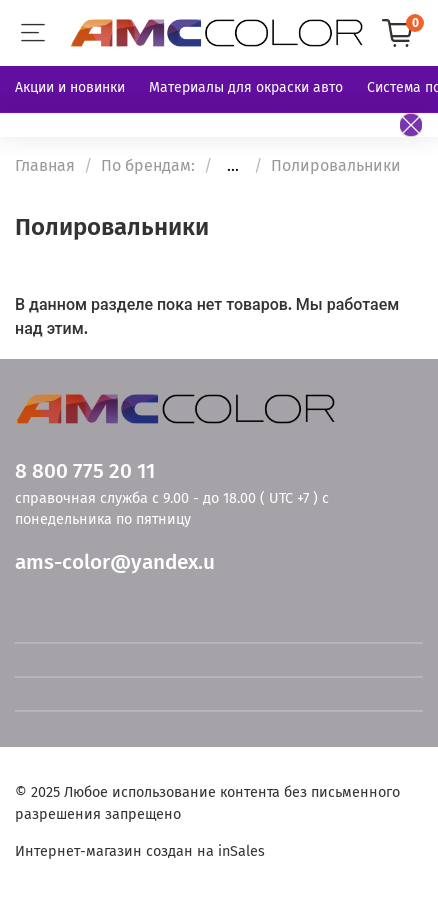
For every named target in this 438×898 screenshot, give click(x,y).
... (233, 166)
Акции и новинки (70, 87)
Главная (45, 165)
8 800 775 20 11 (85, 471)
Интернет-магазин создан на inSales (140, 851)
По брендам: (148, 165)
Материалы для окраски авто (246, 87)
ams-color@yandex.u (115, 562)
